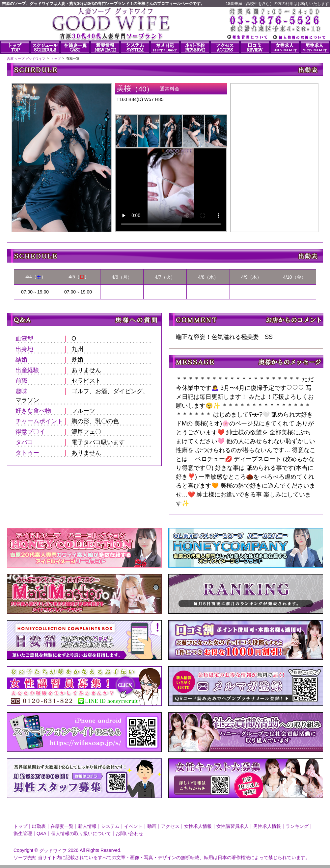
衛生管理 (23, 833)
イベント (133, 826)
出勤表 (39, 826)
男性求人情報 (267, 826)
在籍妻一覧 (62, 826)
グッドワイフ (53, 851)
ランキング (297, 826)
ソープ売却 (25, 857)
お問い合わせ (129, 833)
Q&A (41, 833)
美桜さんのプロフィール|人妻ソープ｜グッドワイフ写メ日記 (274, 152)
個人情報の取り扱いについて (81, 833)
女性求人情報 (198, 826)
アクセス (170, 826)
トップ (20, 826)
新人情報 (87, 826)
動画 (152, 826)
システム (110, 826)
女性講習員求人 (233, 826)
